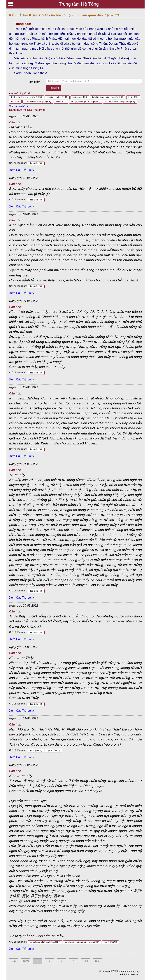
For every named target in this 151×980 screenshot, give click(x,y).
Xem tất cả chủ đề (19, 106)
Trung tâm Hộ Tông (79, 4)
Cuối (98, 961)
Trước (26, 961)
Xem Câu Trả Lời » (22, 170)
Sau (86, 961)
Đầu (14, 961)
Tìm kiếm (34, 82)
